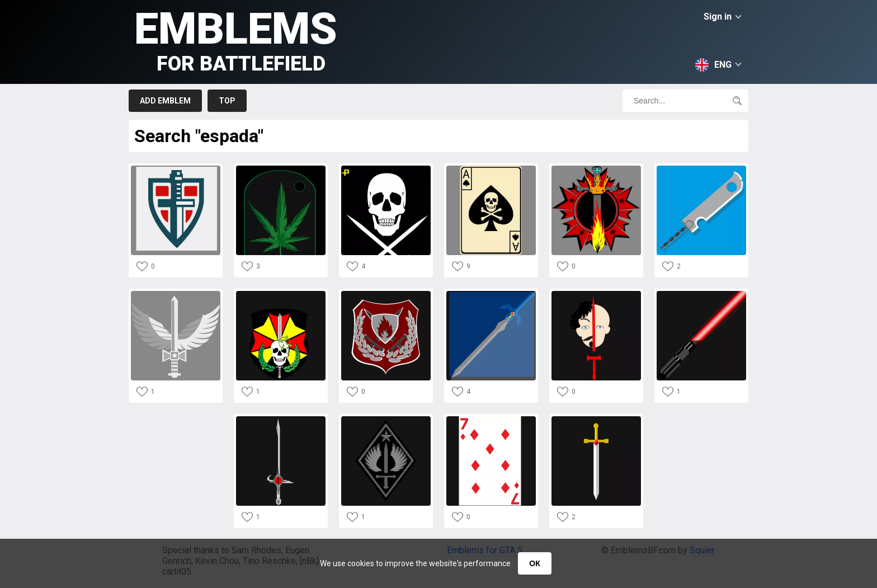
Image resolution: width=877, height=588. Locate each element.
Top (227, 101)
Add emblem (165, 101)
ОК (534, 563)
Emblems (236, 39)
